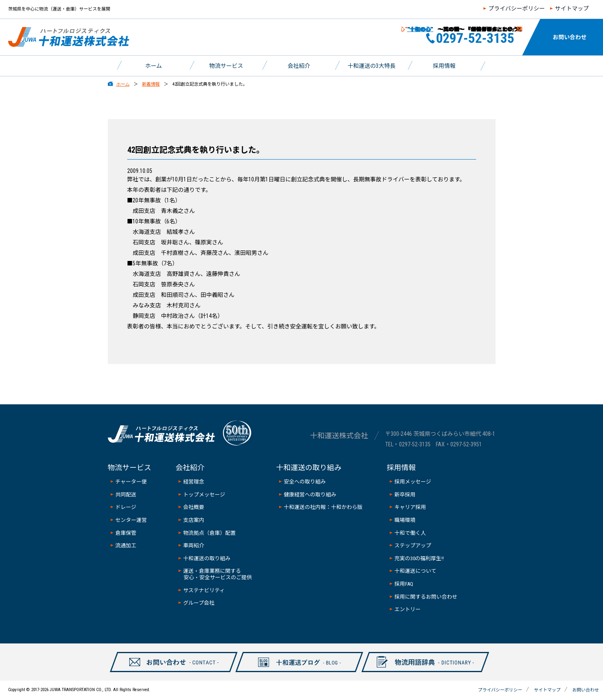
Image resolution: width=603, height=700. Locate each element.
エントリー (408, 609)
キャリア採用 (410, 507)
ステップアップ (413, 545)
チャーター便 (131, 482)
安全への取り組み (305, 482)
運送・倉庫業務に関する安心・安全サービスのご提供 (218, 574)
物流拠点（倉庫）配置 (210, 533)
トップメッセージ (204, 495)
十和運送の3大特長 (372, 66)
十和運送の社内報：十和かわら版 (323, 507)
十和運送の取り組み (207, 558)
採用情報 (444, 66)
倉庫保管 (126, 533)
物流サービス (226, 66)
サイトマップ (572, 8)
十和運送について (416, 571)
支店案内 (194, 520)
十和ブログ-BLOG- (295, 672)
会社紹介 (299, 66)
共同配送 (126, 495)
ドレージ (126, 507)
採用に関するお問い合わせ (426, 597)
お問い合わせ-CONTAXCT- (169, 672)
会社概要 (194, 507)
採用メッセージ (413, 482)
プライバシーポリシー (517, 8)
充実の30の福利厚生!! (419, 558)
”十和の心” (414, 29)
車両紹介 (194, 545)
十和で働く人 (410, 533)
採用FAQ (404, 584)
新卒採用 (405, 495)
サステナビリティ (204, 590)
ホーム (153, 66)
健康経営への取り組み (310, 495)
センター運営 (131, 520)
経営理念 (194, 482)
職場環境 (405, 520)
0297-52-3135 (415, 444)
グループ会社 (199, 603)
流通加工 (126, 545)
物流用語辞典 (421, 672)
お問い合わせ (570, 37)
